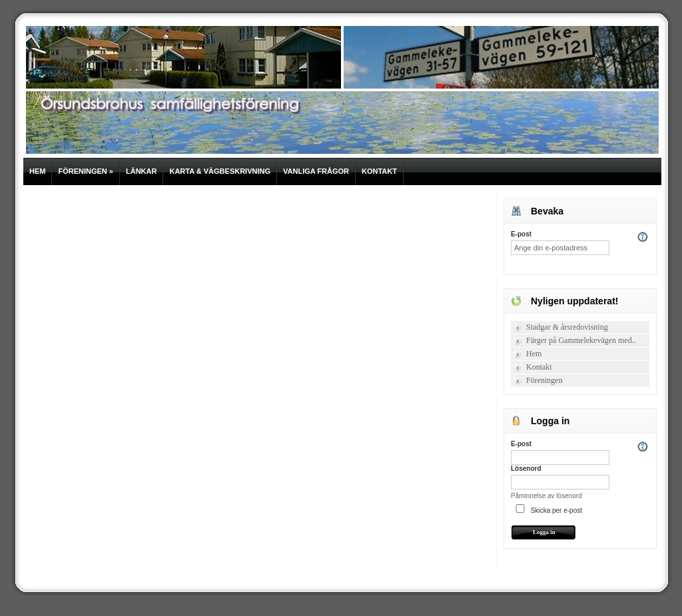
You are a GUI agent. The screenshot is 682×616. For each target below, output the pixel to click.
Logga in (544, 532)
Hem (37, 171)
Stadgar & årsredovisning (567, 327)
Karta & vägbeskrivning (220, 171)
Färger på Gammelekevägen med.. (581, 340)
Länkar (141, 171)
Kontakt (379, 171)
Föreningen (86, 171)
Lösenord (526, 468)
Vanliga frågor (316, 171)
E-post (521, 234)
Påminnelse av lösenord (546, 496)
